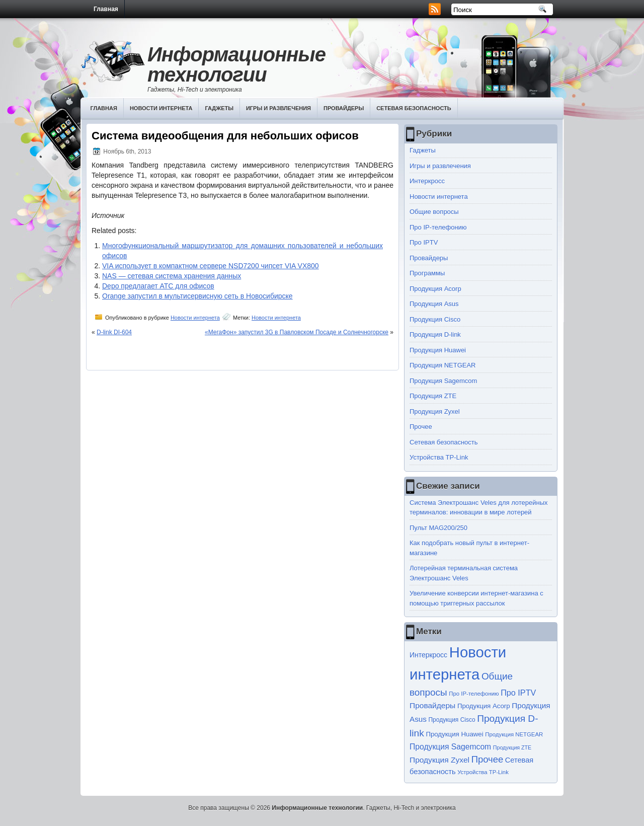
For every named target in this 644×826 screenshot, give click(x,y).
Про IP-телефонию (438, 227)
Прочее (421, 427)
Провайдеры (344, 108)
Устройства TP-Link (439, 457)
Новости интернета (161, 108)
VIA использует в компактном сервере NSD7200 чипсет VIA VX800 (211, 266)
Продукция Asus (434, 304)
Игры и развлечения (278, 108)
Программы (427, 273)
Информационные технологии (236, 64)
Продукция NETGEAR (443, 365)
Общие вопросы (434, 212)
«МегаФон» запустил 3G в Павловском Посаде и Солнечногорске (297, 332)
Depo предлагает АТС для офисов (158, 286)
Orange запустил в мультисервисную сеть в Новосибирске (197, 296)
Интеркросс (427, 181)
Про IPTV (424, 242)
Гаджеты (219, 108)
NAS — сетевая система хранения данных (172, 276)
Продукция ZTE (433, 396)
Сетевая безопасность (414, 108)
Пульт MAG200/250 (438, 528)
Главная (106, 9)
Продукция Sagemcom (443, 381)
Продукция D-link (435, 334)
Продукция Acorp (435, 289)
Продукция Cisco (435, 319)
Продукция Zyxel (435, 411)
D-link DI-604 (114, 332)
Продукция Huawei (438, 350)
